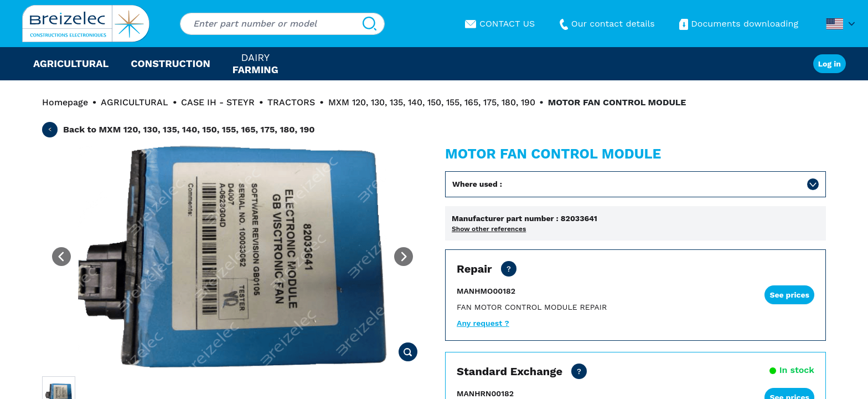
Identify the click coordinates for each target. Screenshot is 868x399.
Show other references (489, 229)
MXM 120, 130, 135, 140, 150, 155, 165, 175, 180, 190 (432, 102)
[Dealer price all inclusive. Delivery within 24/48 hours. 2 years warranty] (579, 371)
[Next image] (404, 257)
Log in (830, 64)
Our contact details (606, 24)
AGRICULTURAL (135, 102)
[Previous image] (61, 257)
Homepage (65, 102)
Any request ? (483, 323)
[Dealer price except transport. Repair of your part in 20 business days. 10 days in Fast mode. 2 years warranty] (509, 269)
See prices (789, 295)
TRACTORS (291, 102)
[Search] (370, 24)
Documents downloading (738, 24)
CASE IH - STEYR (218, 102)
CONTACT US (500, 24)
